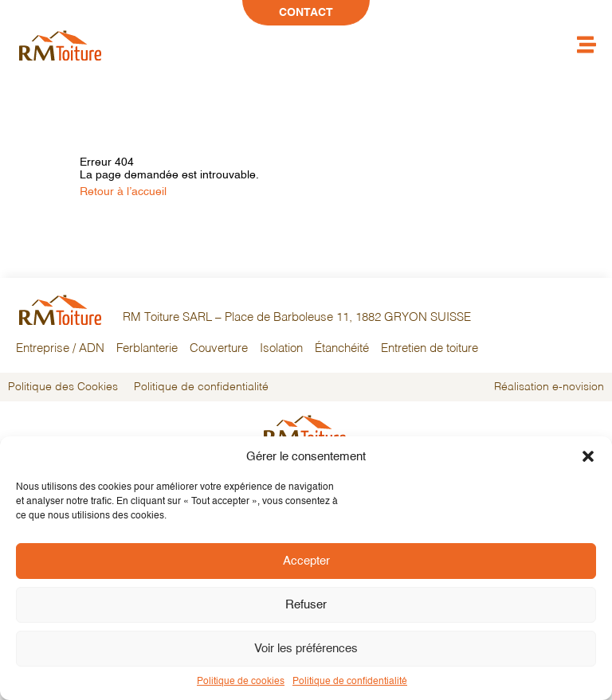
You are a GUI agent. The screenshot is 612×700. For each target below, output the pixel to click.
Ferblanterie (147, 349)
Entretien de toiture (430, 349)
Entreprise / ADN (60, 349)
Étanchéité (342, 349)
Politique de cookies (241, 682)
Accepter (306, 561)
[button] (588, 456)
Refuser (306, 605)
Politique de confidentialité (350, 682)
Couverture (219, 349)
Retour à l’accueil (123, 192)
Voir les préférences (306, 649)
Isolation (281, 349)
